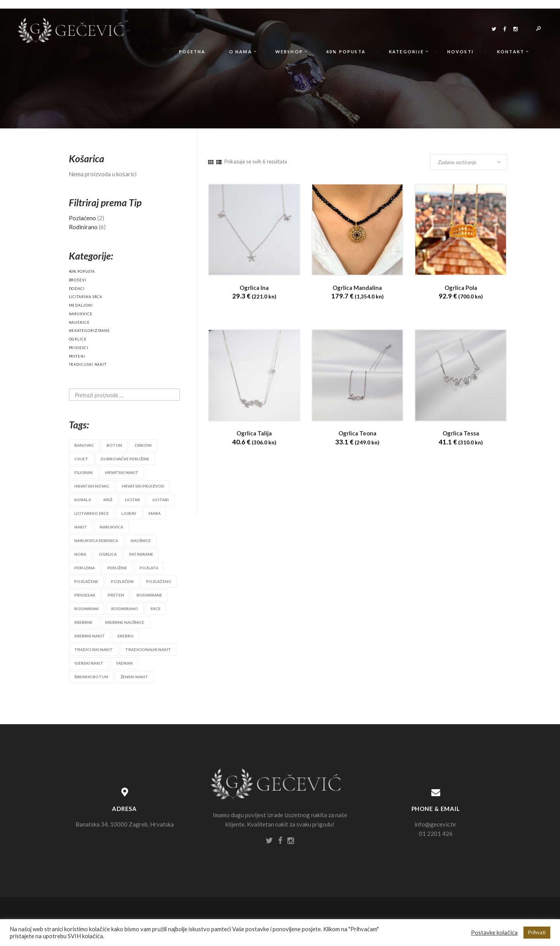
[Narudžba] (469, 162)
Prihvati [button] (537, 932)
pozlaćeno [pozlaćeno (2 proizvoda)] (159, 581)
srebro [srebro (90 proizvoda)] (126, 636)
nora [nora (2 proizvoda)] (80, 554)
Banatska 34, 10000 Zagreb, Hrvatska (125, 824)
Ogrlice (78, 339)
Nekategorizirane (90, 331)
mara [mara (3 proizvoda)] (155, 513)
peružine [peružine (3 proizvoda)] (117, 568)
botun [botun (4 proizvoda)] (114, 445)
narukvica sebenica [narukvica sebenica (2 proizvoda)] (96, 541)
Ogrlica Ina (254, 288)
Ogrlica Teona (357, 433)
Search (168, 395)
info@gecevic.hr (436, 824)
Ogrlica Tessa (461, 433)
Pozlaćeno (82, 218)
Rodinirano (83, 227)
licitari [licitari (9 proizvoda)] (161, 500)
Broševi (78, 280)
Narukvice (81, 314)
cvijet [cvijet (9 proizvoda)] (81, 459)
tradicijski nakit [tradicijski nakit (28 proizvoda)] (94, 649)
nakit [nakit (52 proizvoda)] (81, 527)
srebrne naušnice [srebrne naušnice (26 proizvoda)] (125, 622)
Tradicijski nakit (88, 364)
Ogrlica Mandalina (357, 288)
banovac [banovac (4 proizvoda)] (84, 445)
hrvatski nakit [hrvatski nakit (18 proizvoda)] (122, 472)
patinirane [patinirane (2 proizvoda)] (141, 554)
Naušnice (79, 322)
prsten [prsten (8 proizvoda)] (116, 595)
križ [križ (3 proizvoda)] (108, 500)
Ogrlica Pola (461, 288)
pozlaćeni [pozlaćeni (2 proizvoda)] (122, 581)
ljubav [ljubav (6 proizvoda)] (129, 513)
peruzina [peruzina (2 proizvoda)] (85, 568)
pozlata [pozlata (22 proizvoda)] (149, 568)
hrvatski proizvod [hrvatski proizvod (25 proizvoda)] (143, 486)
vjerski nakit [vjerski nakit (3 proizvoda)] (89, 663)
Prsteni (77, 356)
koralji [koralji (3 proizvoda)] (83, 500)
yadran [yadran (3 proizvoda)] (124, 663)
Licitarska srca (86, 297)
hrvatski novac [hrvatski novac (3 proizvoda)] (92, 486)
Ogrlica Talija (254, 433)
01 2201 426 (436, 834)
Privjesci (79, 348)
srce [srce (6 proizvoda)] (156, 609)
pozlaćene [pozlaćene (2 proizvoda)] (86, 581)
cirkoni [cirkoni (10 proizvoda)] (143, 445)
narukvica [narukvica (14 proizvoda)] (111, 527)
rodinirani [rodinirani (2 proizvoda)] (87, 609)
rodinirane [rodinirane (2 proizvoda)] (149, 595)
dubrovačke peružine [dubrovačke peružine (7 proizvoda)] (125, 459)
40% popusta (82, 271)
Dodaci (77, 289)
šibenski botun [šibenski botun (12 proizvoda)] (91, 677)
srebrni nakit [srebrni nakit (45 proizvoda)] (90, 636)
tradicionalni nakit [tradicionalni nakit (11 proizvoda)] (148, 649)
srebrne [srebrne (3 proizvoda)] (83, 622)
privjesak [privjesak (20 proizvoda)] (85, 595)
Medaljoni (81, 305)
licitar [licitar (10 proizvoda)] (132, 500)
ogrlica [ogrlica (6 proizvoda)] (108, 554)
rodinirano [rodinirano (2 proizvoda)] (125, 609)
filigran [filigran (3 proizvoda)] (83, 472)
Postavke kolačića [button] (494, 933)
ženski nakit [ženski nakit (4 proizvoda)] (134, 677)
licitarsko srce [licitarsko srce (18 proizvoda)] (92, 513)
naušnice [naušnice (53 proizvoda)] (141, 541)
